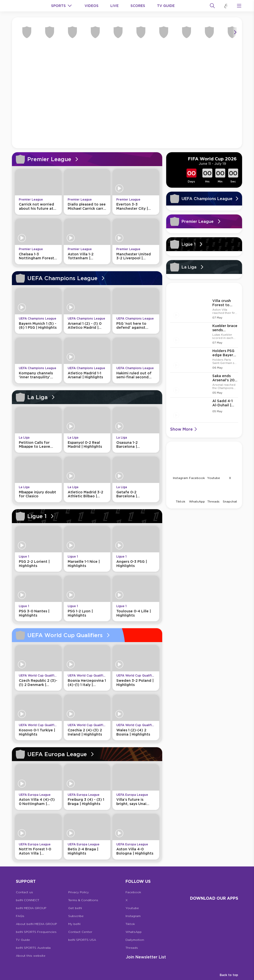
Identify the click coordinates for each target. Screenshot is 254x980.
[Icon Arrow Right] (235, 32)
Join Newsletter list (146, 957)
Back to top (229, 975)
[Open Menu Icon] (239, 6)
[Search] (212, 6)
